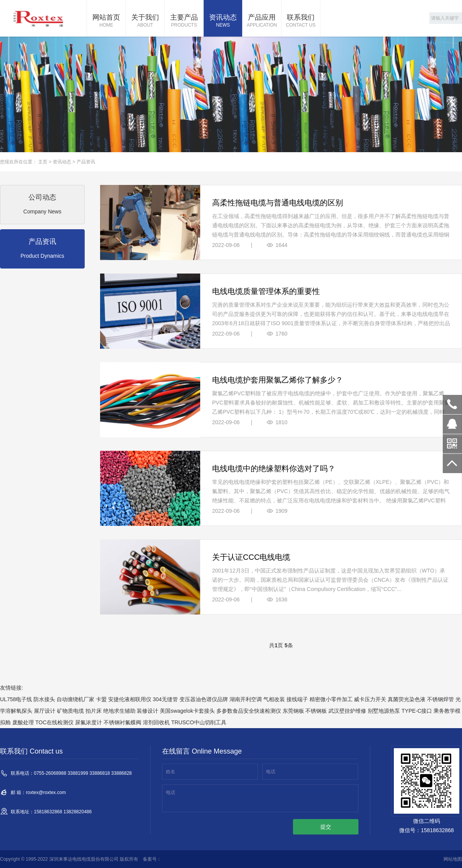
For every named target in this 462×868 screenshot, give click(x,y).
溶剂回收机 (156, 722)
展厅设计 (45, 711)
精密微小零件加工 (331, 699)
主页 (43, 162)
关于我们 (145, 21)
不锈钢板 (316, 711)
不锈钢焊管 (440, 699)
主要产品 (184, 21)
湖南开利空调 (246, 699)
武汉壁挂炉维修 (347, 711)
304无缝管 (165, 699)
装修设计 (147, 711)
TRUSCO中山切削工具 (199, 722)
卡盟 (101, 699)
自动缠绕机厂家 (75, 699)
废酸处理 (23, 722)
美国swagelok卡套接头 (187, 711)
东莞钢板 (293, 711)
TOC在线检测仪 (54, 722)
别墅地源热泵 (384, 711)
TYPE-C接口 (417, 711)
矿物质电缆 (70, 711)
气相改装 (274, 699)
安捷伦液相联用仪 (130, 699)
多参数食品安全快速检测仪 (249, 711)
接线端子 (297, 699)
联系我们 (301, 21)
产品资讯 (86, 162)
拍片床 (94, 711)
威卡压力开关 (370, 699)
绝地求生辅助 (119, 711)
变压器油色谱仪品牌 (204, 699)
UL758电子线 (16, 699)
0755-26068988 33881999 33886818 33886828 (452, 405)
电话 (271, 772)
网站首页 (106, 21)
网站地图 (453, 859)
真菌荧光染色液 (407, 699)
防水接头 (44, 699)
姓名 (171, 772)
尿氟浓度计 (89, 722)
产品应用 (262, 21)
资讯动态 (223, 21)
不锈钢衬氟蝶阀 (122, 722)
